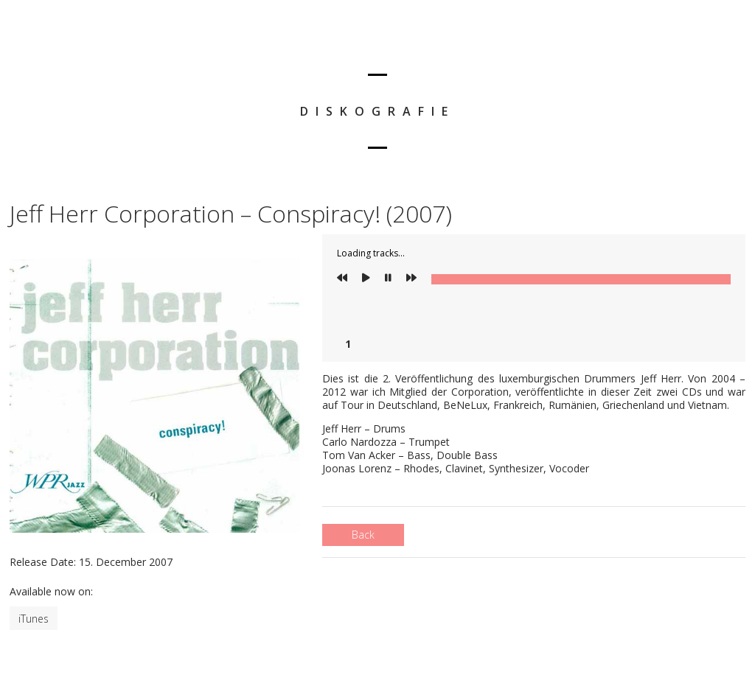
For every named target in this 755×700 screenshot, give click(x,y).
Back (363, 535)
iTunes (34, 619)
